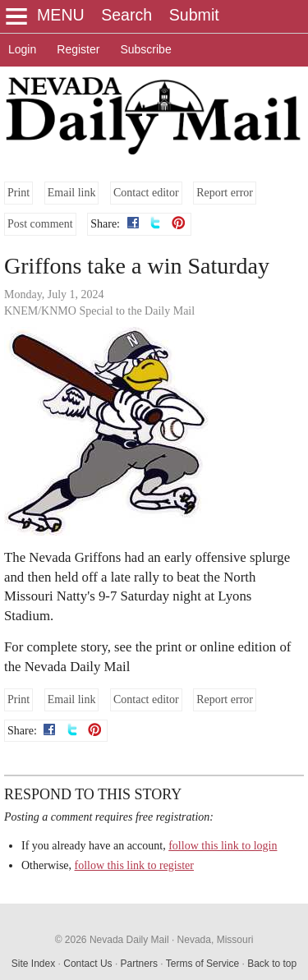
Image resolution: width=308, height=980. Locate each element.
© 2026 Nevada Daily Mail (112, 940)
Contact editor (146, 193)
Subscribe (145, 49)
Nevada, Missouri (216, 940)
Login (22, 49)
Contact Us (87, 964)
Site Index (33, 964)
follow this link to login (223, 846)
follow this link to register (134, 865)
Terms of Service (202, 964)
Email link (72, 193)
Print (18, 193)
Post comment (40, 224)
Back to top (272, 964)
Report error (225, 193)
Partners (139, 964)
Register (78, 49)
